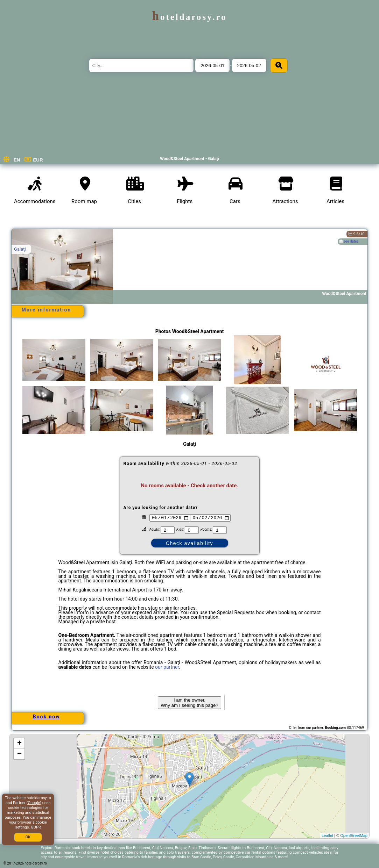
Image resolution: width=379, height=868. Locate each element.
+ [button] (19, 744)
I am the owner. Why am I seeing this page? (189, 703)
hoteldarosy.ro (189, 17)
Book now (47, 717)
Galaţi (20, 249)
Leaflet (327, 835)
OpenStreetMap (354, 835)
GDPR (36, 827)
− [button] (19, 754)
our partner (167, 667)
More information (47, 310)
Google (34, 803)
